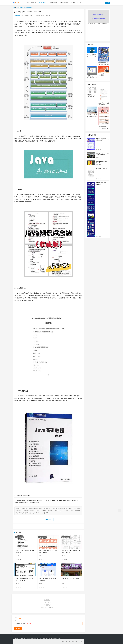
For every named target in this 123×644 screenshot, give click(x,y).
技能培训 (35, 3)
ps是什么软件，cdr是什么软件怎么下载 (92, 77)
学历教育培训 (65, 3)
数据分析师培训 (28, 8)
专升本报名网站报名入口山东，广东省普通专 (48, 579)
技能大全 (81, 3)
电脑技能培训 (44, 3)
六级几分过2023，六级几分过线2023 (91, 95)
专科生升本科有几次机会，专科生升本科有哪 (48, 552)
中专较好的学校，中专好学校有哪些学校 (92, 116)
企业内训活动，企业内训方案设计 (104, 104)
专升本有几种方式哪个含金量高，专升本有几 (24, 579)
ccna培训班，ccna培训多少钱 (103, 75)
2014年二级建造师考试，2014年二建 (91, 55)
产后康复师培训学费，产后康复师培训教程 (104, 127)
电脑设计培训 (54, 3)
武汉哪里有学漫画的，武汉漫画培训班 (104, 63)
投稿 (108, 3)
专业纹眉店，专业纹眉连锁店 (70, 579)
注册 (30, 623)
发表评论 (18, 628)
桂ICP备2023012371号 (55, 639)
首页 (29, 3)
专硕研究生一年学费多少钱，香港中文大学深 (71, 552)
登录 (27, 623)
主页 (14, 8)
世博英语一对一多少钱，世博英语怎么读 (25, 552)
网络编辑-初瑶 (18, 15)
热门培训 (74, 3)
